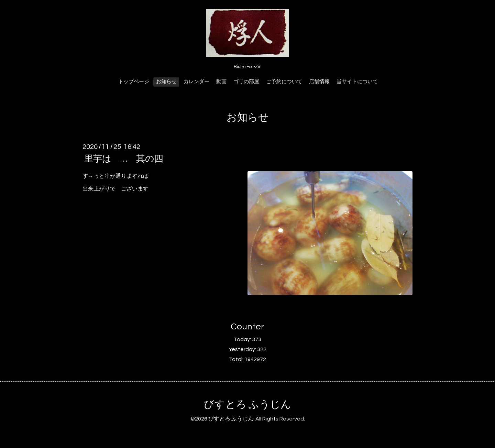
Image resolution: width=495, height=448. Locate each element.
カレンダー (196, 82)
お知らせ (166, 82)
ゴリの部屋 (246, 82)
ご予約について (284, 82)
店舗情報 (319, 82)
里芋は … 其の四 (124, 159)
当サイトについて (357, 82)
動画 (221, 82)
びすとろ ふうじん (247, 405)
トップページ (134, 82)
